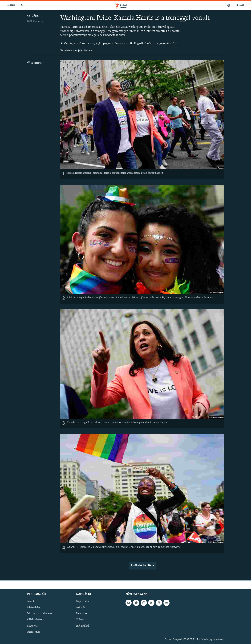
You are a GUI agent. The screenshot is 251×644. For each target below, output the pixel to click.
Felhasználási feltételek (39, 614)
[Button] (35, 63)
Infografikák (83, 626)
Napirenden (83, 601)
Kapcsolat (32, 626)
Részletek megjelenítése (77, 50)
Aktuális (33, 16)
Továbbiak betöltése (142, 566)
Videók (80, 620)
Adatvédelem (34, 607)
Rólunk (31, 601)
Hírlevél (240, 5)
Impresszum (34, 632)
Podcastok (82, 614)
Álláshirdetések (35, 620)
